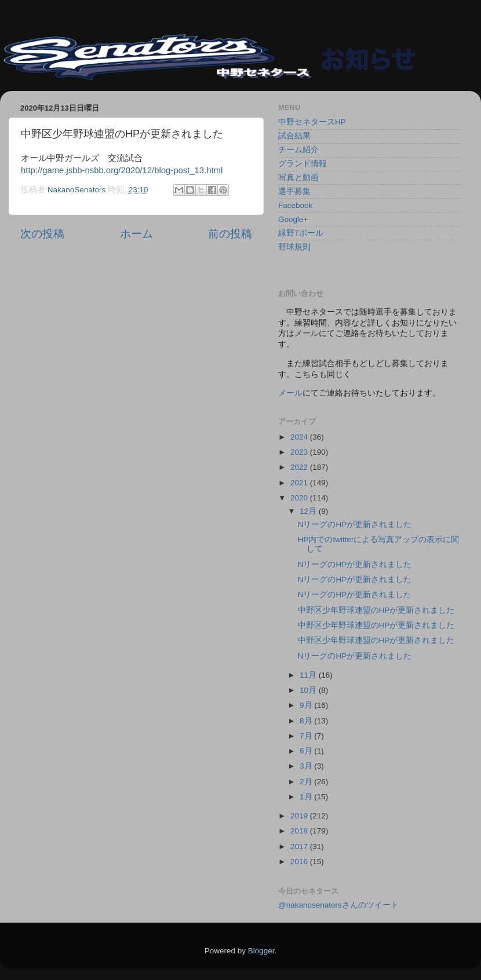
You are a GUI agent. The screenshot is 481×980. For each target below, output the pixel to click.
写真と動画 (298, 178)
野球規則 (294, 247)
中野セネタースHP (312, 122)
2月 (307, 782)
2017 (300, 846)
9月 (307, 705)
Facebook (295, 205)
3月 (307, 766)
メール (290, 393)
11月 (309, 675)
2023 (300, 452)
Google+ (293, 219)
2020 (300, 498)
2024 (300, 437)
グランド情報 (303, 164)
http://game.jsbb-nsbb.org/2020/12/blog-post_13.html (122, 170)
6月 (307, 751)
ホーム (136, 234)
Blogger (261, 951)
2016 (300, 862)
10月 (309, 690)
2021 (300, 483)
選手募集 (294, 191)
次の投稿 (42, 234)
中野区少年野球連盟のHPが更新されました (376, 610)
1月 (307, 797)
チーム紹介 (298, 150)
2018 (300, 831)
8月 (307, 721)
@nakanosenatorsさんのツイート (338, 905)
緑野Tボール (301, 233)
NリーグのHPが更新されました (355, 524)
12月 (309, 511)
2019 (300, 816)
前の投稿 (230, 234)
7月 (307, 736)
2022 (300, 467)
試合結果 (294, 136)
